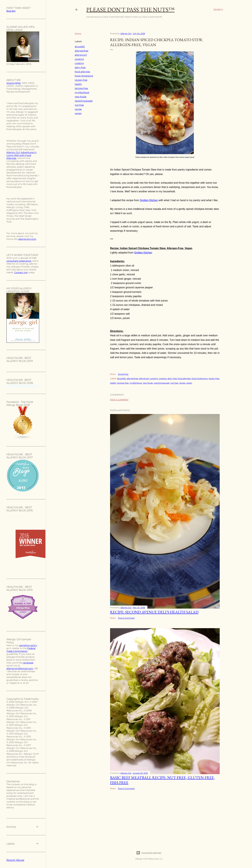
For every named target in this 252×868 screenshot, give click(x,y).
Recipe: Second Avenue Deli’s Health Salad (154, 612)
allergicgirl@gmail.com (20, 668)
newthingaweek (84, 101)
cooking (79, 59)
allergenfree (81, 51)
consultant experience (19, 261)
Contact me (21, 272)
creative (79, 63)
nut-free (79, 105)
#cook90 (80, 47)
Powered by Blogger (149, 853)
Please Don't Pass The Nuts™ (130, 10)
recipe (78, 109)
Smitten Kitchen (149, 200)
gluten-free (81, 80)
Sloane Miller (14, 83)
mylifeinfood (82, 92)
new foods (81, 97)
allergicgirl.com (27, 239)
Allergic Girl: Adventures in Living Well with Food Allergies (21, 155)
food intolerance (84, 76)
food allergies (82, 72)
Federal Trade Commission (21, 650)
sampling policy (28, 645)
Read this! (11, 11)
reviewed (28, 663)
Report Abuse (15, 860)
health (78, 84)
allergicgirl (81, 55)
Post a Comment (119, 400)
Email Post (123, 374)
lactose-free (81, 88)
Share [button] (78, 34)
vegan (78, 113)
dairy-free (80, 67)
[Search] (218, 10)
